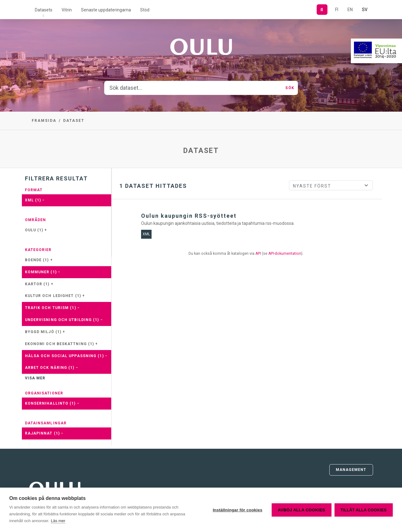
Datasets (44, 10)
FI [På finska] (337, 10)
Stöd (145, 10)
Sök (290, 88)
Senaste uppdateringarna (106, 10)
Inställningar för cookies (238, 510)
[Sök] (322, 10)
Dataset (74, 121)
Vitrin (67, 10)
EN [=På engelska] (350, 10)
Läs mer (58, 521)
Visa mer (35, 378)
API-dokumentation (285, 254)
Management (351, 470)
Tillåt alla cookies (364, 510)
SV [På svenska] (365, 10)
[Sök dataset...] (193, 88)
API (258, 254)
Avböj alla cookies (302, 510)
